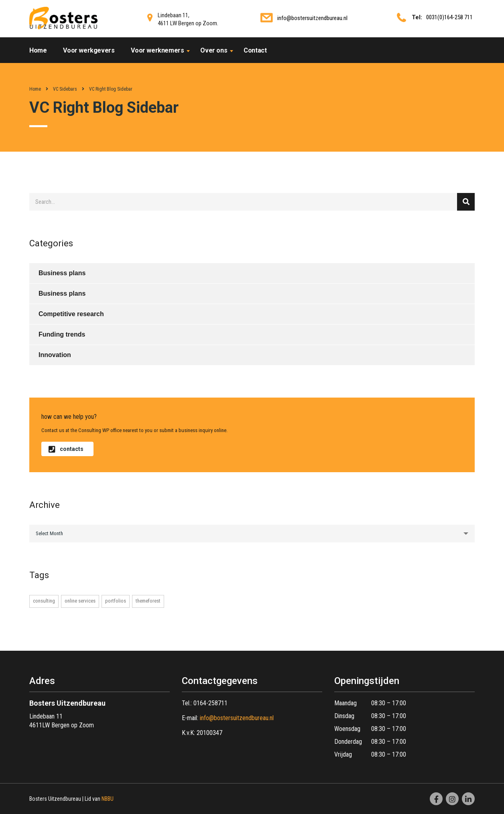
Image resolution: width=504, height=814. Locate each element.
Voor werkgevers (89, 50)
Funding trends (62, 334)
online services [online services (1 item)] (80, 601)
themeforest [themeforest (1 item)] (148, 601)
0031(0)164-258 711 (449, 17)
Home (38, 50)
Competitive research (71, 314)
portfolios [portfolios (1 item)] (116, 601)
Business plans (62, 273)
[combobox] (252, 534)
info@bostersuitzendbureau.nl (312, 18)
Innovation (55, 355)
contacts (66, 449)
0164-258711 (210, 703)
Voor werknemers (157, 50)
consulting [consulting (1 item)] (44, 601)
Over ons (214, 50)
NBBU (108, 799)
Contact (255, 50)
